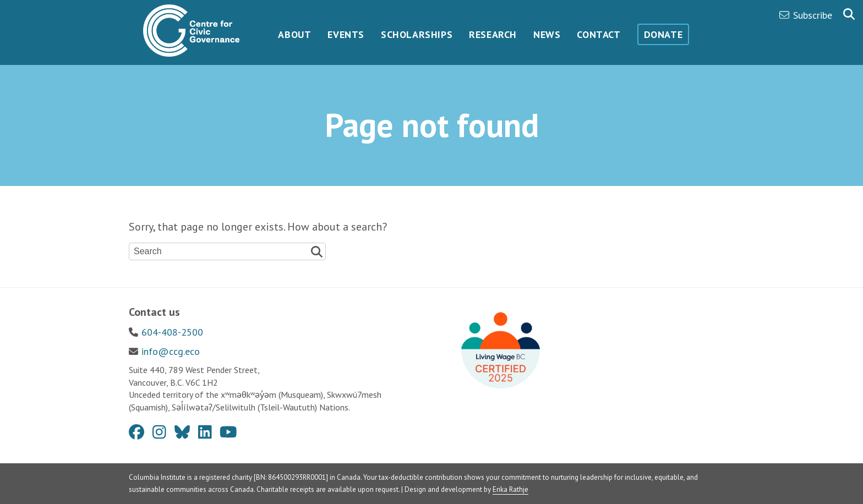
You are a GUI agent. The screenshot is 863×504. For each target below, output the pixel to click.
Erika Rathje (510, 489)
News (547, 34)
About (294, 34)
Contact (599, 34)
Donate (663, 34)
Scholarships (417, 34)
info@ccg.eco (171, 351)
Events (346, 34)
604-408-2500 (172, 332)
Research (493, 34)
